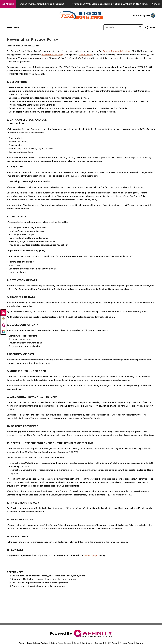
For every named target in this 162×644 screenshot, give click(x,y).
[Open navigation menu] (13, 27)
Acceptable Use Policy (53, 55)
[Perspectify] (3, 319)
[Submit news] (3, 313)
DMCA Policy (86, 55)
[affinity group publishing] (3, 325)
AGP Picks (8, 4)
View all (156, 4)
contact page (91, 555)
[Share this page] (150, 27)
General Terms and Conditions (117, 51)
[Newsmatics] (3, 331)
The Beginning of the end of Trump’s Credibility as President (36, 4)
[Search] (120, 27)
